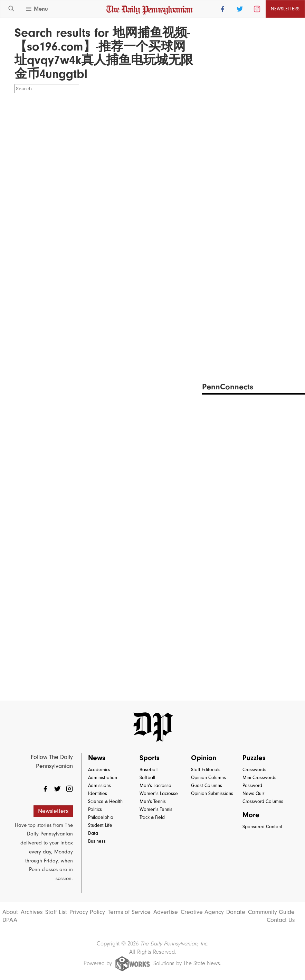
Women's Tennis (156, 809)
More (251, 815)
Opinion (204, 758)
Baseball (149, 770)
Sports (150, 758)
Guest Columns (207, 785)
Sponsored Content (262, 827)
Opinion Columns (208, 778)
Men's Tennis (153, 801)
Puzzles (254, 758)
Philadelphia (101, 817)
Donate (236, 912)
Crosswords (254, 770)
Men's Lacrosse (155, 785)
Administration (103, 778)
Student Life (100, 825)
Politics (95, 809)
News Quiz (254, 793)
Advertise (166, 912)
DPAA (10, 920)
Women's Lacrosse (159, 793)
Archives (32, 912)
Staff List (56, 912)
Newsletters (285, 9)
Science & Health (105, 801)
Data (93, 833)
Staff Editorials (206, 770)
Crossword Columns (263, 801)
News (97, 758)
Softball (147, 778)
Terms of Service (129, 912)
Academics (99, 770)
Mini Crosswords (259, 778)
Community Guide (271, 912)
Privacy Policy (87, 912)
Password (252, 785)
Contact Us (281, 920)
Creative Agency (202, 912)
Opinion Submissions (212, 793)
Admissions (99, 785)
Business (97, 841)
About (10, 912)
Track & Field (152, 817)
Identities (98, 793)
